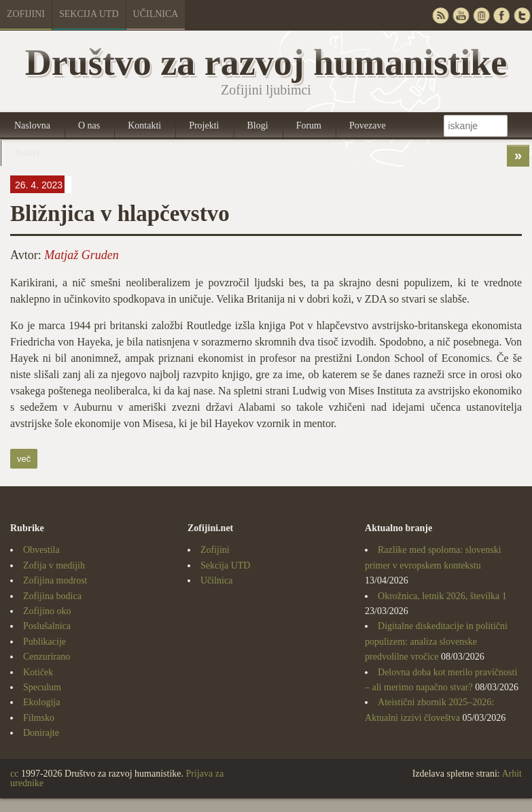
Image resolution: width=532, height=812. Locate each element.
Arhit (512, 774)
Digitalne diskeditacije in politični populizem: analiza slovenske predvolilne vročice (436, 641)
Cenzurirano (47, 657)
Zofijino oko (47, 611)
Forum (309, 125)
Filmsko (39, 718)
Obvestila (41, 550)
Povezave (368, 125)
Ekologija (41, 702)
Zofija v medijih (54, 565)
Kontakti (144, 125)
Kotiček (38, 672)
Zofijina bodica (52, 596)
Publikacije (45, 642)
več (24, 459)
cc (14, 774)
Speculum (42, 687)
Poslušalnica (47, 626)
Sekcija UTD (89, 14)
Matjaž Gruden (82, 255)
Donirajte (41, 733)
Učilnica (156, 14)
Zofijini (26, 14)
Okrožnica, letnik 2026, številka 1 (442, 596)
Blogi (258, 125)
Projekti (204, 125)
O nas (89, 125)
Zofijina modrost (55, 580)
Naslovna (32, 125)
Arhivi (27, 153)
